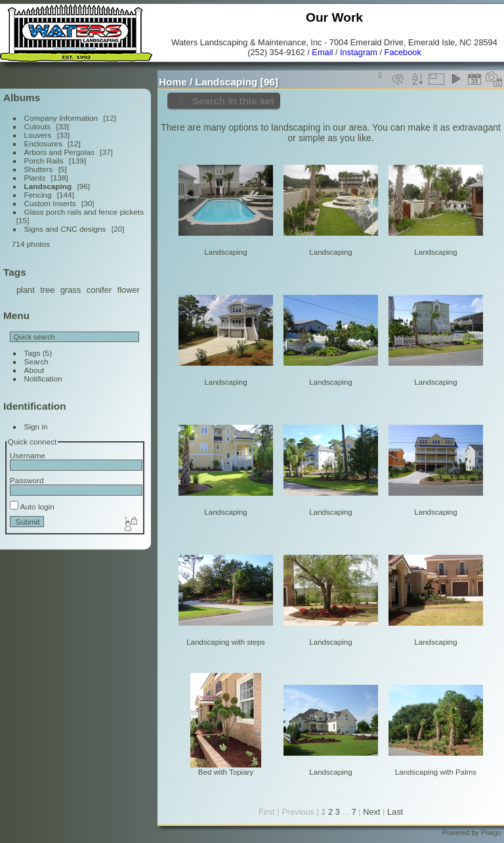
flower (129, 290)
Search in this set (233, 101)
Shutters (39, 169)
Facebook (403, 52)
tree (47, 290)
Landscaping (48, 186)
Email (322, 52)
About (34, 370)
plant (26, 290)
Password (27, 480)
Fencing (38, 195)
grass (71, 290)
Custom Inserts (50, 203)
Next (371, 812)
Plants (35, 178)
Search (36, 361)
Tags (32, 353)
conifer (99, 290)
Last (395, 812)
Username (28, 455)
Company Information (61, 118)
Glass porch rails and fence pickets (84, 212)
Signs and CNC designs (65, 229)
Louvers (38, 135)
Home (173, 82)
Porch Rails (44, 161)
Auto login (32, 507)
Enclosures (43, 143)
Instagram (359, 52)
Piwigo (491, 832)
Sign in (36, 426)
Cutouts (38, 126)
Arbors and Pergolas (59, 152)
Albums (22, 97)
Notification (43, 378)
